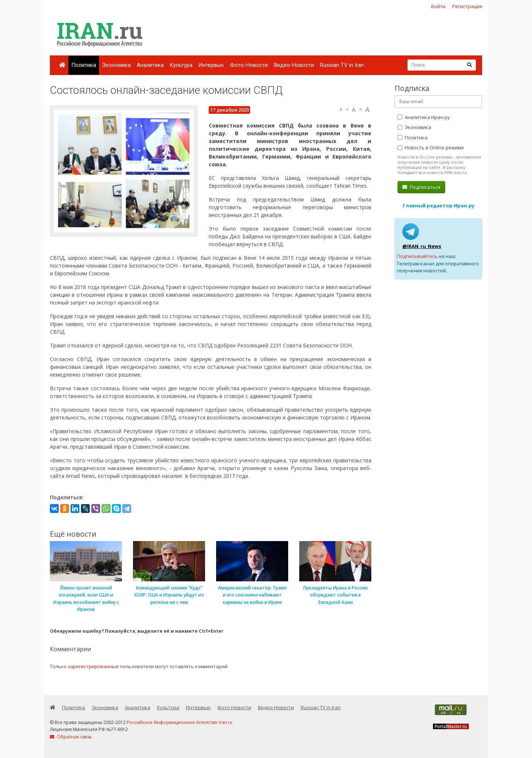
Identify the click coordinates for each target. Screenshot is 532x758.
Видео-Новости (294, 65)
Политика (84, 65)
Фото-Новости (249, 65)
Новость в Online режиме (431, 147)
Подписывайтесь (417, 256)
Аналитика (150, 65)
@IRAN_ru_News (422, 246)
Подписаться (421, 187)
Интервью (211, 65)
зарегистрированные (93, 666)
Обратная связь (71, 737)
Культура (181, 65)
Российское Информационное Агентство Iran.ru (180, 722)
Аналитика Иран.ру (424, 117)
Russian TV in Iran (342, 65)
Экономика (116, 65)
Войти (438, 6)
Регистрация (467, 6)
